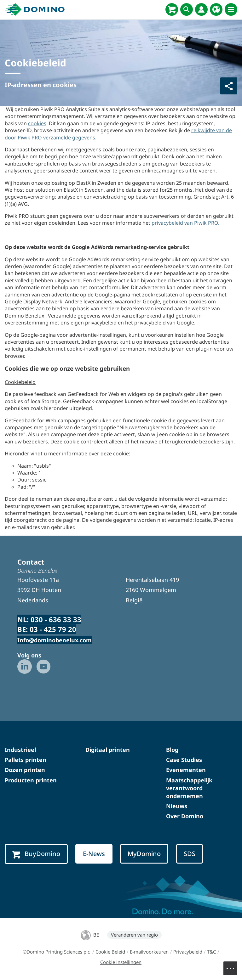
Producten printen (31, 780)
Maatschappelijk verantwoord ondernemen (189, 788)
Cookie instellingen (121, 962)
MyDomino (144, 854)
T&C (211, 952)
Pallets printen (26, 760)
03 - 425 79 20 (53, 629)
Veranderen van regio (134, 935)
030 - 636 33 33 (56, 619)
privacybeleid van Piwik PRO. (185, 223)
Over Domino (185, 816)
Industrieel (20, 750)
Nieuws (177, 806)
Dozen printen (25, 770)
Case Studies (184, 760)
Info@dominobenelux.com (55, 640)
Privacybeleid (188, 952)
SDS (190, 854)
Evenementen (186, 770)
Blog (172, 750)
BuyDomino (36, 854)
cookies (37, 123)
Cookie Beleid (110, 952)
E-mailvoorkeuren (149, 952)
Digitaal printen (108, 750)
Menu (233, 965)
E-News (94, 854)
